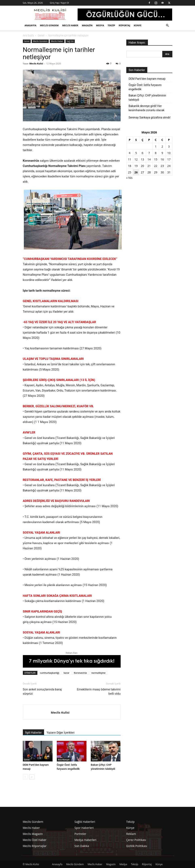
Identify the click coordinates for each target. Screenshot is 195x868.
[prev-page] (25, 777)
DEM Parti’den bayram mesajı (147, 79)
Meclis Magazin (33, 834)
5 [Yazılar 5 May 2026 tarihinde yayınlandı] (136, 153)
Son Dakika (82, 846)
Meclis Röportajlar (35, 846)
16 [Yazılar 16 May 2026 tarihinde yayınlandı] (162, 159)
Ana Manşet (64, 760)
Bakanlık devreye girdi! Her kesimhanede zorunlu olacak (147, 108)
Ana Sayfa (28, 35)
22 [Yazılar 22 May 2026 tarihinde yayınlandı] (156, 166)
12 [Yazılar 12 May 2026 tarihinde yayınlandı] (136, 159)
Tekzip (111, 25)
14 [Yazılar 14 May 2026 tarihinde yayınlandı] (149, 159)
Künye (138, 25)
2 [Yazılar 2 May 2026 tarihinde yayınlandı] (162, 146)
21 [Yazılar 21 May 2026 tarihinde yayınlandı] (149, 166)
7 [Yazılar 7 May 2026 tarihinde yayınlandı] (149, 153)
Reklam (131, 834)
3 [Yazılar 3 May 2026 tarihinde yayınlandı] (169, 146)
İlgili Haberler (34, 733)
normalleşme (98, 673)
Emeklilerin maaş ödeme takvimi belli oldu (99, 692)
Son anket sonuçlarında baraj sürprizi (42, 692)
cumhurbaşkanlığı (50, 673)
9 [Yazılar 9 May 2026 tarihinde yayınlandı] (162, 153)
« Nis (129, 178)
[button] (168, 26)
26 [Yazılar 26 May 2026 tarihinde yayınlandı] (136, 172)
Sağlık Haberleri (85, 822)
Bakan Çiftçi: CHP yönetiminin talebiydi (147, 98)
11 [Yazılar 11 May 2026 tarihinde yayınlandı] (130, 159)
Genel (41, 35)
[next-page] (32, 777)
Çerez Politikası (136, 840)
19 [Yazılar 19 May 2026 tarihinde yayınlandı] (136, 166)
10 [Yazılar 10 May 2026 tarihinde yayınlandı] (169, 153)
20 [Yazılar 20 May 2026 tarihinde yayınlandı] (142, 166)
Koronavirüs (81, 673)
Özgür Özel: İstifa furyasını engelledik (145, 87)
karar (67, 673)
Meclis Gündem (49, 25)
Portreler (80, 834)
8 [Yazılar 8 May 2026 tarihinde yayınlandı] (156, 153)
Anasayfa (31, 25)
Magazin (87, 25)
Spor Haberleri (84, 828)
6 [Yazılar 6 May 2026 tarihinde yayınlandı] (142, 153)
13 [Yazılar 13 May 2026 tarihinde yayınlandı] (142, 159)
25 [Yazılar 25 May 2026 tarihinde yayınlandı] (130, 172)
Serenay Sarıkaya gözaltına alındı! (150, 117)
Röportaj (125, 25)
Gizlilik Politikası (137, 846)
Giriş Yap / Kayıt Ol (59, 3)
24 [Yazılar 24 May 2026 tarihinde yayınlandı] (169, 166)
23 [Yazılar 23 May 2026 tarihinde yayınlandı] (162, 166)
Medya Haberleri (85, 840)
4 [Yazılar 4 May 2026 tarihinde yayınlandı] (130, 153)
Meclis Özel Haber (35, 840)
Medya (100, 25)
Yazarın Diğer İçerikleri (60, 733)
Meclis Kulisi (36, 63)
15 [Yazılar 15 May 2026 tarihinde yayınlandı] (156, 159)
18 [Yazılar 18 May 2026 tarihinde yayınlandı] (130, 166)
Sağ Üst (70, 41)
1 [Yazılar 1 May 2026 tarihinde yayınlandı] (156, 146)
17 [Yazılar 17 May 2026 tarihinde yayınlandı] (169, 159)
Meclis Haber (70, 25)
